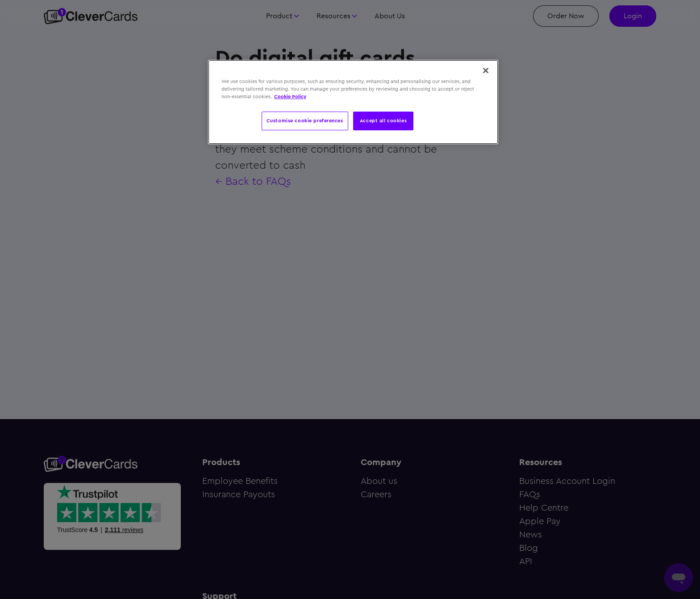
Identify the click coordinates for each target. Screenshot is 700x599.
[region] (353, 102)
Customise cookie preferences (305, 121)
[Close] (486, 71)
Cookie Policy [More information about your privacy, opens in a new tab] (290, 96)
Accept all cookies (383, 121)
